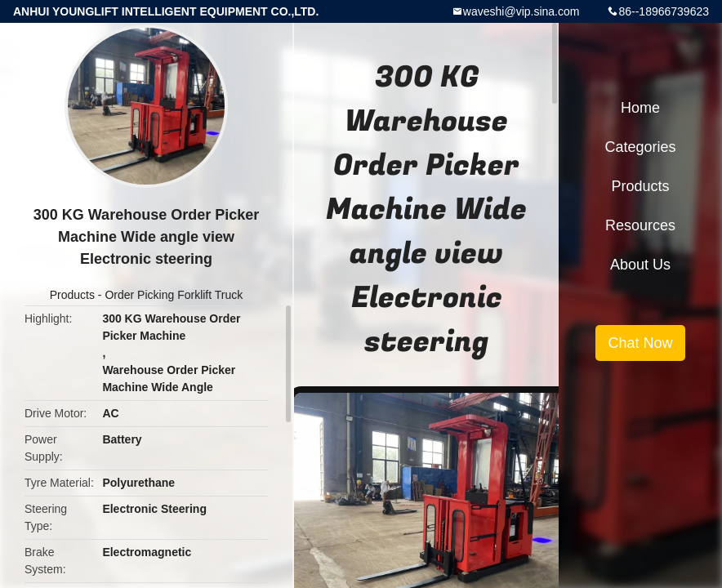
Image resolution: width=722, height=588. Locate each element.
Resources (640, 225)
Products (72, 295)
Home (640, 108)
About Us (640, 265)
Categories (640, 147)
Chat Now (640, 343)
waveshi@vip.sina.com (521, 11)
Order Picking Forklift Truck (174, 295)
